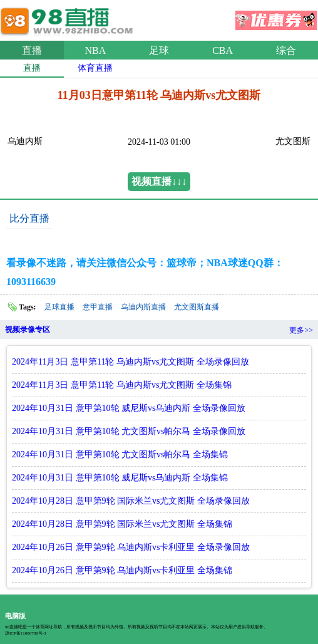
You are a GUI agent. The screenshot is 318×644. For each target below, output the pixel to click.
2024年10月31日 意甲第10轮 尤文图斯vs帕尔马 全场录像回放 (129, 431)
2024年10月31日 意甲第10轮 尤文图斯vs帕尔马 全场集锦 (120, 454)
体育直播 (95, 68)
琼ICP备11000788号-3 (25, 633)
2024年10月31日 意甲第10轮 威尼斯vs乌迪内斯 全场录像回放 (129, 408)
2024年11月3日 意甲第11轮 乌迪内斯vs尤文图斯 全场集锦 (122, 385)
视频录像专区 (28, 330)
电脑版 (15, 616)
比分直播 (29, 218)
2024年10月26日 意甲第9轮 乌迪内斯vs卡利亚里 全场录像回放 (131, 547)
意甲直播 (98, 307)
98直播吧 (69, 18)
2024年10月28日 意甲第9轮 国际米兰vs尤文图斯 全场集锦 (122, 524)
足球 (159, 50)
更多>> (301, 330)
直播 (32, 50)
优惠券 (276, 16)
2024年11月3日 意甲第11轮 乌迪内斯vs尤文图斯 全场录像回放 (131, 362)
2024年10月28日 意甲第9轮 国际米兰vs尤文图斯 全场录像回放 (131, 501)
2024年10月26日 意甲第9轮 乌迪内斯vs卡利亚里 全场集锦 (122, 570)
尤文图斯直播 (197, 307)
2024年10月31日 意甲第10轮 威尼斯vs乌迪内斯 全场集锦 (120, 478)
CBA (223, 50)
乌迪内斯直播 (143, 307)
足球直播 (59, 307)
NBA (96, 50)
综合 (286, 50)
